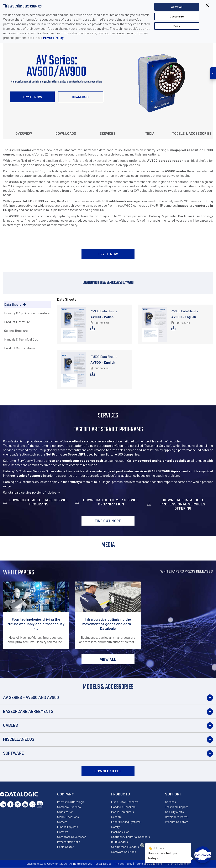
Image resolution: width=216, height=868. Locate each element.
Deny (177, 26)
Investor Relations (69, 842)
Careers (62, 822)
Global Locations (68, 817)
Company (66, 794)
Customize (177, 16)
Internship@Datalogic (71, 802)
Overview (24, 133)
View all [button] (108, 659)
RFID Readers (120, 842)
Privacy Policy (53, 38)
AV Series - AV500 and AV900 (31, 697)
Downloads (81, 97)
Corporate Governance (72, 837)
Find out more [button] (108, 521)
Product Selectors (177, 822)
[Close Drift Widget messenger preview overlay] (142, 845)
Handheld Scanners (123, 807)
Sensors (116, 817)
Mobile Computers (123, 812)
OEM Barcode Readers (125, 847)
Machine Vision (120, 832)
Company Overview (69, 807)
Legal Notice (103, 864)
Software (13, 753)
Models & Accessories (192, 133)
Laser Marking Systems (126, 822)
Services (108, 133)
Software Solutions (124, 852)
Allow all (177, 7)
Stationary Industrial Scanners (131, 837)
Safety (115, 827)
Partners (63, 832)
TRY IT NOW (32, 97)
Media (150, 133)
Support (173, 794)
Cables (10, 725)
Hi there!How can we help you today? (163, 853)
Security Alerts (174, 812)
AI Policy (185, 864)
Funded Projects (68, 827)
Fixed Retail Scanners (125, 802)
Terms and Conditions (149, 864)
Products (121, 794)
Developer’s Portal (177, 817)
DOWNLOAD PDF (108, 771)
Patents (171, 864)
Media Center (65, 847)
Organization (65, 812)
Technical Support (177, 807)
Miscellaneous (19, 739)
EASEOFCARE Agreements (28, 711)
